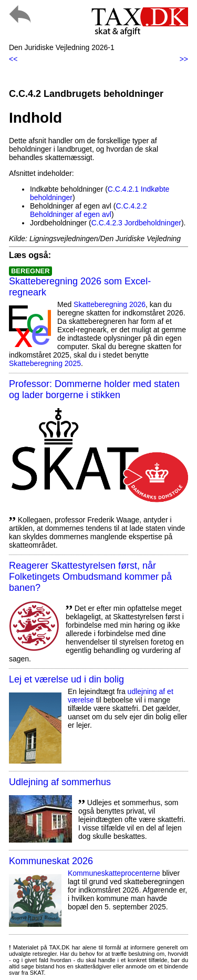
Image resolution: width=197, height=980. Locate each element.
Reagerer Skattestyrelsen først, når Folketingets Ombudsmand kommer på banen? (90, 577)
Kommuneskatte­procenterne (114, 873)
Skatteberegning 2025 (45, 363)
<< (13, 59)
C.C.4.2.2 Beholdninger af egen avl (89, 210)
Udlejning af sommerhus (60, 782)
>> (184, 59)
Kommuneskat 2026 (51, 861)
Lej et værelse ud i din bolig (66, 679)
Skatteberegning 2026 (110, 304)
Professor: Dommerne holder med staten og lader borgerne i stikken (94, 389)
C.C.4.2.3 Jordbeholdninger (136, 223)
